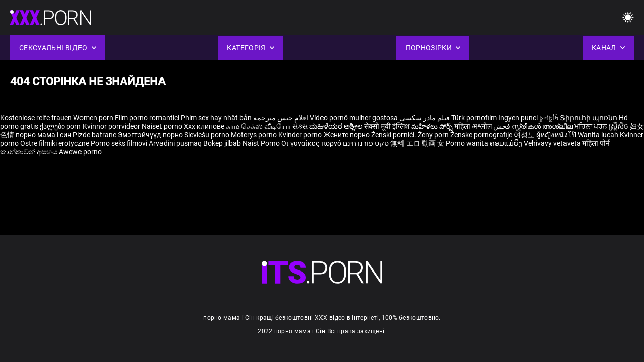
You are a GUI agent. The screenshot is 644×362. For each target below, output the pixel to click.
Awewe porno (80, 152)
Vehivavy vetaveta (553, 143)
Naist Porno (262, 143)
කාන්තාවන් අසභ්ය (29, 152)
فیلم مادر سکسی (425, 118)
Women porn (94, 118)
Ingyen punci (518, 118)
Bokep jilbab (222, 143)
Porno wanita (468, 143)
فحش (502, 126)
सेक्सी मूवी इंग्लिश (387, 126)
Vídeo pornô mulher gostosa (354, 118)
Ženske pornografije (482, 135)
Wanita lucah (599, 135)
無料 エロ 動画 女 (417, 143)
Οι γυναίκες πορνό (312, 143)
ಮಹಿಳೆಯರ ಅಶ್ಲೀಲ (337, 126)
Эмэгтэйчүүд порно (151, 135)
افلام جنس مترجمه (281, 118)
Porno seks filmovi (119, 143)
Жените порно (347, 135)
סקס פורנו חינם (366, 143)
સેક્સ (300, 126)
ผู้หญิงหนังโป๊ (557, 135)
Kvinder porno (301, 135)
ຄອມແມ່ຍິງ (507, 143)
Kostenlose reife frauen (36, 118)
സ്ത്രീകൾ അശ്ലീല (543, 126)
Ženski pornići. (394, 135)
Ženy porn (434, 135)
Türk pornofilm (474, 118)
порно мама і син (44, 135)
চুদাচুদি (549, 118)
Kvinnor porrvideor (112, 126)
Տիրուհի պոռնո (589, 118)
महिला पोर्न (596, 143)
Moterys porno (255, 135)
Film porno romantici (147, 118)
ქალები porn (61, 126)
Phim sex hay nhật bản (216, 118)
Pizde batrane (95, 135)
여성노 (525, 135)
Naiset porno (163, 126)
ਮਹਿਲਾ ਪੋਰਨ (591, 126)
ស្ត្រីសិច (619, 126)
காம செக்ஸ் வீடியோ (258, 126)
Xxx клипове (204, 126)
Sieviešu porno (208, 135)
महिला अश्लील (474, 126)
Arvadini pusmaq (176, 143)
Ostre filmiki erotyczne (55, 143)
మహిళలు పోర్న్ (433, 126)
